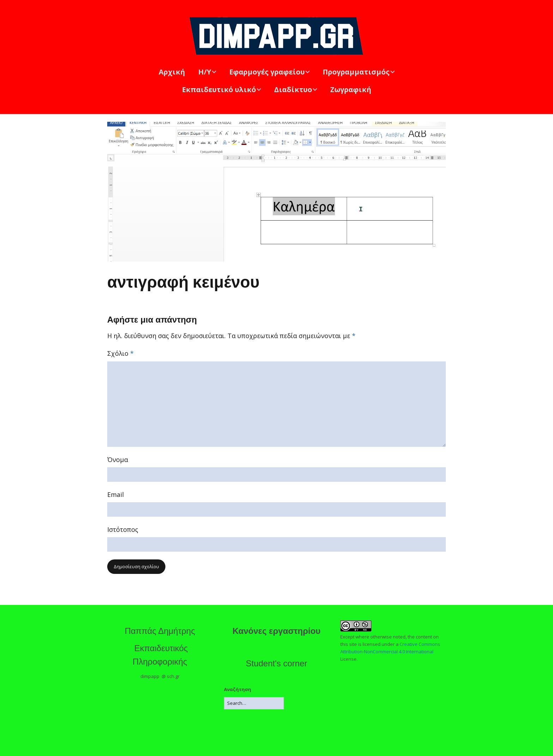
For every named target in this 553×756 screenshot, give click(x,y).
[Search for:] (254, 703)
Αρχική (172, 72)
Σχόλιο (120, 353)
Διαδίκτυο (293, 89)
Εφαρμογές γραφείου (267, 72)
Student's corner (276, 663)
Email (116, 494)
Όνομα (118, 460)
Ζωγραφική (351, 89)
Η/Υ (205, 72)
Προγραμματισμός (356, 72)
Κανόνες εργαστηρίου (276, 631)
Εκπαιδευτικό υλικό (219, 89)
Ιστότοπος (123, 529)
